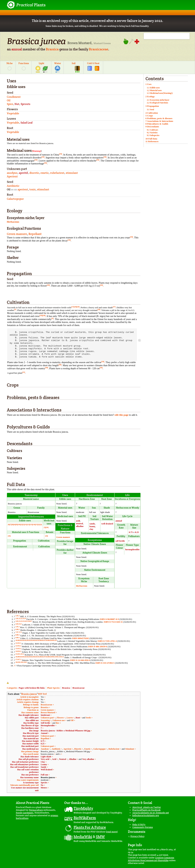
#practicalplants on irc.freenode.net (151, 813)
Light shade (46, 757)
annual (17, 49)
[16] (61, 154)
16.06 (40, 657)
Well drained (47, 770)
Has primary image (30, 751)
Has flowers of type (30, 725)
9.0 (17, 638)
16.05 (36, 657)
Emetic (88, 749)
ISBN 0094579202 (81, 638)
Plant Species (53, 688)
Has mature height (30, 741)
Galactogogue (100, 749)
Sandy (44, 767)
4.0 (17, 624)
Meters (44, 788)
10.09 (51, 640)
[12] (28, 524)
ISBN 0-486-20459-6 (98, 646)
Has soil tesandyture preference (25, 767)
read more (112, 832)
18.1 (20, 662)
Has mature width (30, 744)
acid (78, 521)
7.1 (19, 632)
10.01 (21, 640)
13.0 (17, 649)
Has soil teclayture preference (25, 762)
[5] (23, 524)
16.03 (29, 657)
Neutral (62, 759)
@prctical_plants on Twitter (147, 807)
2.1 (19, 618)
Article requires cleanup (28, 702)
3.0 (17, 621)
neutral (79, 523)
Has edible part (32, 718)
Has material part (31, 736)
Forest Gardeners (25, 813)
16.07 (44, 657)
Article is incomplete (29, 697)
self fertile (120, 541)
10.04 (32, 640)
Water (58, 63)
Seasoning (45, 720)
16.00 (17, 657)
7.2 (21, 632)
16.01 (21, 657)
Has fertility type (31, 723)
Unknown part (47, 718)
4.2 (21, 624)
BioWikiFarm (85, 818)
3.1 (19, 621)
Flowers (60, 718)
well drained (107, 524)
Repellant (35, 234)
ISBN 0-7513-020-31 (113, 622)
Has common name (30, 713)
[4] (15, 524)
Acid (54, 759)
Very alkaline (88, 759)
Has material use (31, 738)
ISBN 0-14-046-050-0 (80, 660)
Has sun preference (30, 775)
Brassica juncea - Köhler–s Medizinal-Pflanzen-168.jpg (66, 731)
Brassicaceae (99, 49)
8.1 (19, 635)
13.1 (20, 649)
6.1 (19, 629)
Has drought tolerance (29, 715)
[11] (26, 524)
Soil (74, 63)
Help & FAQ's (139, 825)
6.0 (17, 629)
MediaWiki (83, 837)
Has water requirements (28, 780)
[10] (131, 237)
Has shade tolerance (30, 757)
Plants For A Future (90, 827)
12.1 (20, 646)
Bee (57, 723)
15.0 (17, 654)
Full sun (44, 775)
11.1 (20, 643)
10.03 (29, 640)
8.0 (17, 635)
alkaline (80, 526)
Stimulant (130, 749)
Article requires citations (28, 700)
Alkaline (73, 759)
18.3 (26, 662)
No (42, 785)
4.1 (19, 624)
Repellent (45, 738)
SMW (100, 837)
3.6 (29, 621)
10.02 (25, 640)
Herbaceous (13, 222)
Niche (10, 63)
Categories (12, 688)
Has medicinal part (30, 746)
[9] (17, 524)
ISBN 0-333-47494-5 (105, 663)
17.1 (20, 659)
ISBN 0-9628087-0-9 (109, 619)
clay (91, 529)
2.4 (25, 618)
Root (78, 718)
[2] (21, 524)
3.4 (25, 621)
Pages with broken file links (32, 688)
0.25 (137, 532)
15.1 (20, 654)
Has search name (31, 754)
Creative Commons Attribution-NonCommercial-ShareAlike (151, 859)
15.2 (23, 654)
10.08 (47, 640)
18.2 (23, 662)
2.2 (21, 618)
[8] (13, 524)
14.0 (17, 651)
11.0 (17, 643)
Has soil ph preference (29, 759)
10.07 (44, 640)
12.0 (17, 646)
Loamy (44, 764)
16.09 (51, 657)
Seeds (88, 718)
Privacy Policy (137, 836)
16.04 (32, 657)
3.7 (31, 621)
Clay (43, 762)
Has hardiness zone (30, 728)
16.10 (55, 657)
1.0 (17, 616)
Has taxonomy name (29, 777)
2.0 (17, 618)
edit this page (121, 415)
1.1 (19, 616)
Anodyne (45, 749)
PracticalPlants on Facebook (146, 810)
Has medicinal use (30, 749)
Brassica (52, 49)
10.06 (40, 640)
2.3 (23, 618)
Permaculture (36, 810)
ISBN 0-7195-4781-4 (107, 641)
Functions (24, 63)
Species (44, 783)
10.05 (36, 640)
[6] (9, 524)
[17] (73, 307)
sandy (92, 524)
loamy (92, 526)
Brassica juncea (29, 694)
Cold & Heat (93, 63)
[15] (24, 372)
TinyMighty (83, 808)
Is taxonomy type (31, 783)
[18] (75, 307)
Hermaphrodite (48, 725)
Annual (44, 733)
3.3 (23, 621)
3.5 (27, 621)
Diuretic (78, 749)
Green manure (17, 234)
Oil (72, 720)
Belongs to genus (31, 707)
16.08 (47, 657)
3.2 (21, 621)
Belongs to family (31, 705)
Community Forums (143, 827)
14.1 (20, 651)
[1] (39, 524)
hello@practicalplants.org (146, 815)
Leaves (70, 718)
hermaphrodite (132, 549)
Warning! (37, 151)
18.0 (17, 662)
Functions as (33, 710)
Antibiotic (56, 749)
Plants (31, 5)
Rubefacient (114, 749)
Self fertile (46, 723)
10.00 (17, 640)
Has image (34, 731)
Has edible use (32, 720)
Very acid (45, 759)
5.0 (17, 627)
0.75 (131, 532)
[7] (15, 310)
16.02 (25, 657)
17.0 (17, 659)
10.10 (55, 640)
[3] (53, 318)
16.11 (58, 657)
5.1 (19, 627)
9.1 (19, 638)
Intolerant (45, 715)
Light (41, 63)
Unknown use (59, 720)
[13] (31, 524)
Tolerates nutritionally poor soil (24, 785)
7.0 (17, 632)
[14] (34, 524)
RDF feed (42, 694)
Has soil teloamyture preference (24, 764)
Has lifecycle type (31, 733)
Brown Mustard (48, 713)
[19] (41, 315)
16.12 (62, 657)
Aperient (67, 749)
